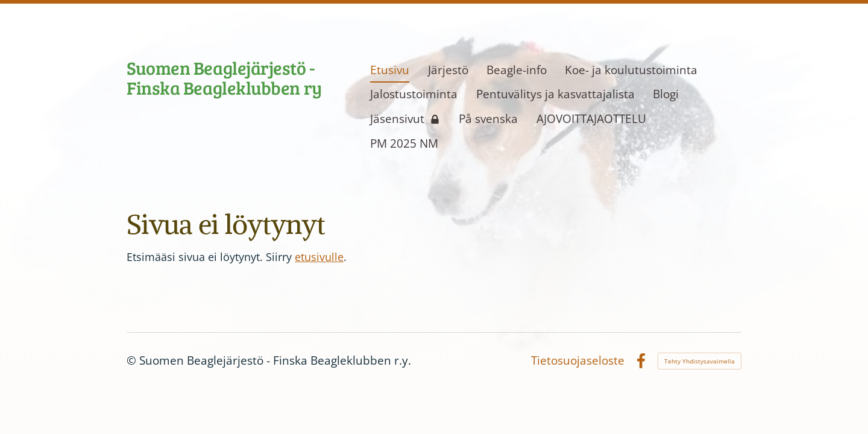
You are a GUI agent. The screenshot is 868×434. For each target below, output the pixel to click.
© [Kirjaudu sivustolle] (133, 360)
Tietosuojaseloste (578, 361)
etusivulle (319, 257)
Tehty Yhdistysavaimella (700, 361)
